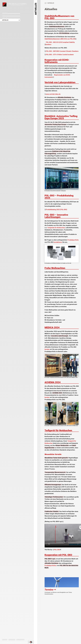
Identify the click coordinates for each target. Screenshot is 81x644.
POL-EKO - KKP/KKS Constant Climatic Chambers (62, 51)
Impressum (12, 640)
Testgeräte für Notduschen (56, 228)
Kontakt (5, 640)
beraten (47, 349)
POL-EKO (57, 550)
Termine (50, 590)
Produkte (5, 13)
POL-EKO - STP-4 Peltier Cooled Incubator (60, 55)
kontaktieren (58, 242)
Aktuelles (5, 20)
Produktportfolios (51, 565)
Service (4, 15)
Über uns (5, 18)
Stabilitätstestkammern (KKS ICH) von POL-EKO (60, 39)
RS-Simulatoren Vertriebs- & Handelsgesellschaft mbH (4, 4)
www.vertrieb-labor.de (53, 94)
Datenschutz (20, 640)
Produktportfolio (73, 240)
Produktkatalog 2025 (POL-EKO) (56, 210)
